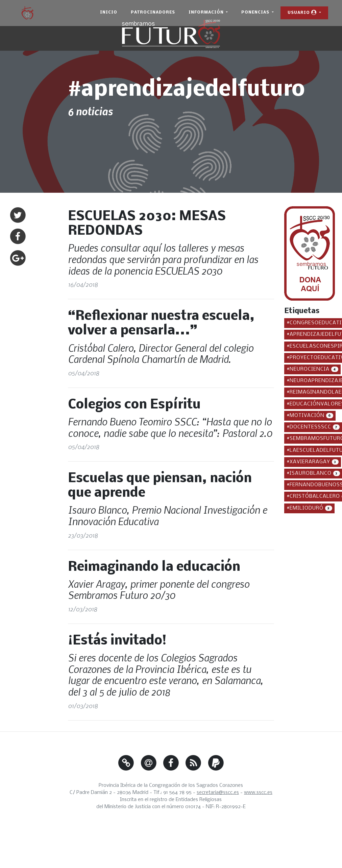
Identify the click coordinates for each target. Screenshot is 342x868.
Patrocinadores (153, 13)
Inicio (109, 13)
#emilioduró (311, 508)
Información (207, 13)
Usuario (303, 13)
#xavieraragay (314, 461)
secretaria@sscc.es (218, 793)
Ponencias (256, 13)
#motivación (311, 415)
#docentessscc (314, 427)
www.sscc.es (258, 793)
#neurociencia (314, 369)
